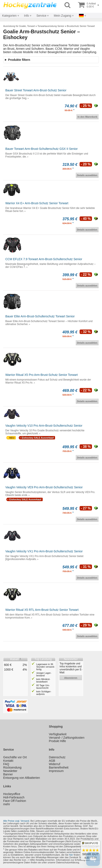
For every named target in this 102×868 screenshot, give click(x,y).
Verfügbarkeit (58, 734)
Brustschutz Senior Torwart (81, 26)
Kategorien (9, 16)
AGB (52, 761)
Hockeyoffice (12, 794)
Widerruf (55, 764)
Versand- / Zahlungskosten (67, 738)
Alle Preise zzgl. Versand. (17, 821)
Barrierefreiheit (59, 767)
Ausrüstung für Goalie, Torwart (19, 26)
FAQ (6, 764)
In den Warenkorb (88, 117)
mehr (7, 804)
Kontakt (8, 761)
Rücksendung (12, 767)
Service (42, 16)
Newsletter (10, 771)
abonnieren (71, 678)
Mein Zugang (63, 16)
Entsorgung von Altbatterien (22, 778)
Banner (8, 774)
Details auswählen (87, 175)
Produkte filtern (19, 60)
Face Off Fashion (15, 801)
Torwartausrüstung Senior (51, 26)
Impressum (56, 771)
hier (71, 855)
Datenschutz (57, 757)
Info (27, 16)
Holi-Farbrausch (14, 797)
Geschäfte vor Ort (15, 757)
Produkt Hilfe (57, 741)
